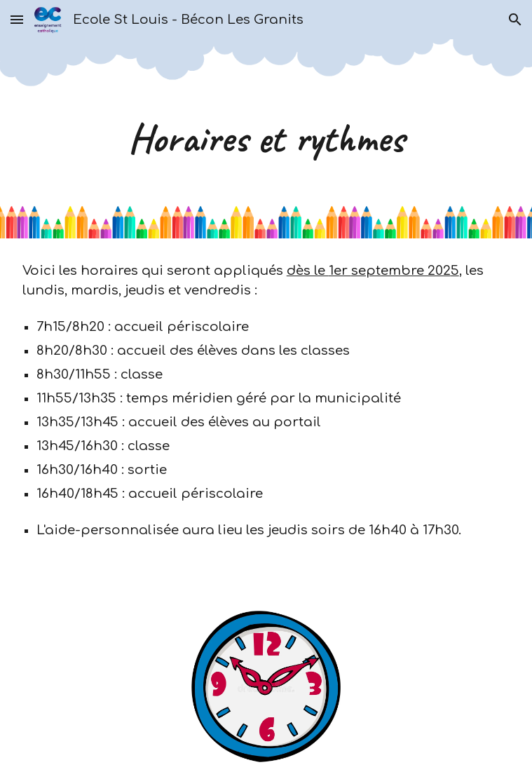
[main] (266, 138)
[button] (17, 19)
